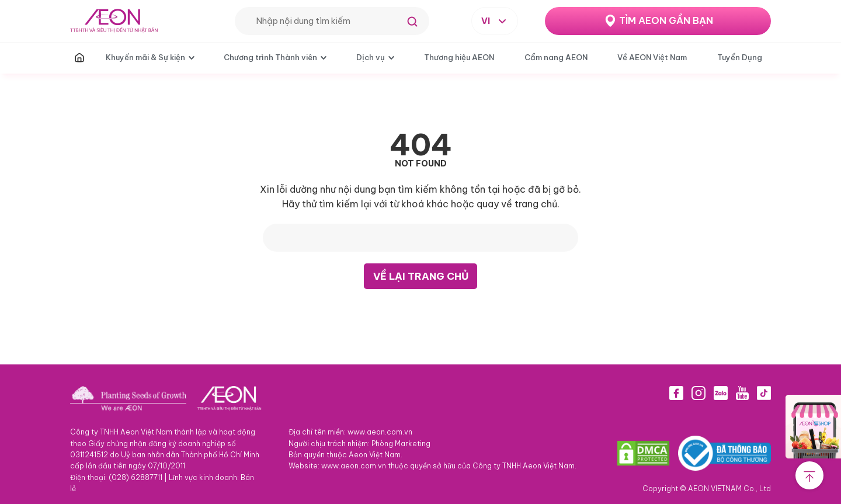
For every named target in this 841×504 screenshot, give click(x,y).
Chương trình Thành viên (270, 57)
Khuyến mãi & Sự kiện (145, 57)
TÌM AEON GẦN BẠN (666, 20)
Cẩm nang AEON (556, 57)
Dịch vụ (371, 57)
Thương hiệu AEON (459, 57)
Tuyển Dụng (740, 57)
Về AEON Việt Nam (652, 57)
